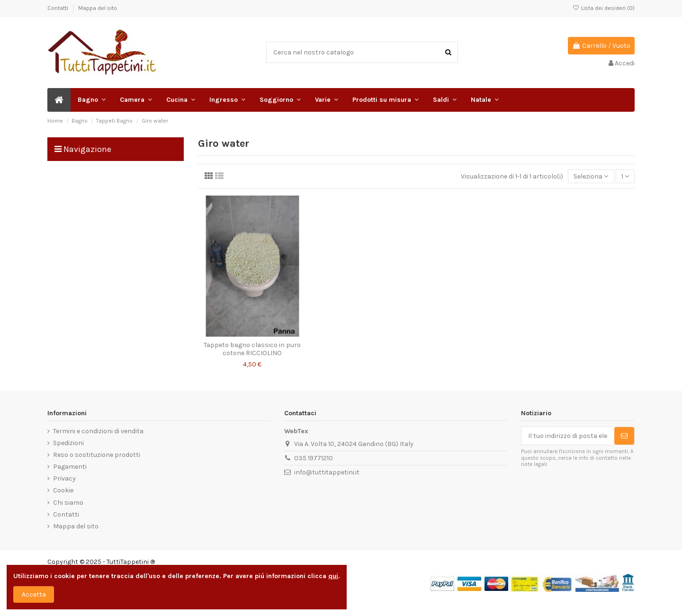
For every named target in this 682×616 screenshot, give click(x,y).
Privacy (64, 478)
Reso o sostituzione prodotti (97, 455)
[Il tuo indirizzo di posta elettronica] (568, 436)
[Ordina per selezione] (591, 176)
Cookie (63, 490)
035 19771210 (314, 458)
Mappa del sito (98, 8)
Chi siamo (68, 503)
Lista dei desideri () (604, 8)
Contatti (58, 8)
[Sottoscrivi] (624, 436)
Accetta (34, 594)
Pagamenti (70, 467)
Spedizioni (68, 443)
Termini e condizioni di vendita (98, 431)
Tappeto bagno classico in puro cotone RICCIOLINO (252, 349)
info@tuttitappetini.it (327, 472)
